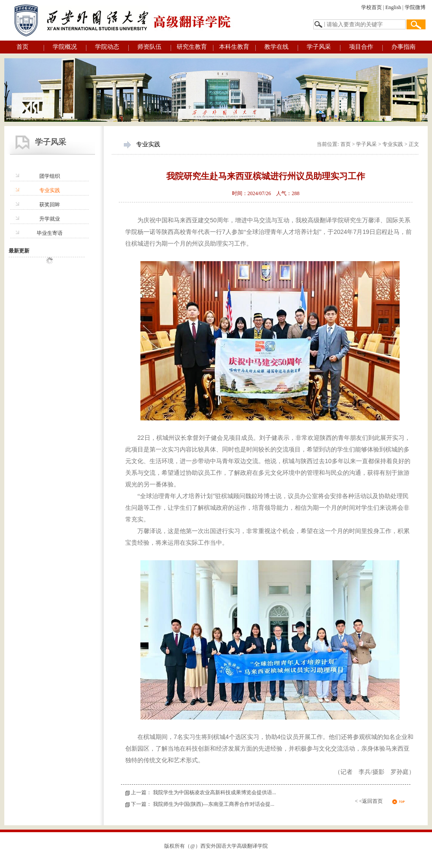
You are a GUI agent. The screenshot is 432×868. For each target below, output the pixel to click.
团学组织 (50, 176)
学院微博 (415, 7)
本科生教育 (234, 47)
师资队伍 (149, 47)
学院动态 (107, 47)
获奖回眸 (50, 205)
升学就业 (50, 219)
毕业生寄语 (50, 233)
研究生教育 (192, 47)
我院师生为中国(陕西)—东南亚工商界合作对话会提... (214, 804)
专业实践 (50, 190)
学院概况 (65, 47)
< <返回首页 (369, 801)
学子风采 (319, 47)
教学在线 (276, 47)
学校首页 (372, 7)
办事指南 (403, 47)
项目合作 (361, 47)
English (393, 7)
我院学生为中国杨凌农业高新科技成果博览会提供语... (214, 792)
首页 (22, 47)
